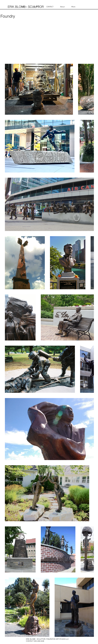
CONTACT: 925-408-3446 (35, 641)
